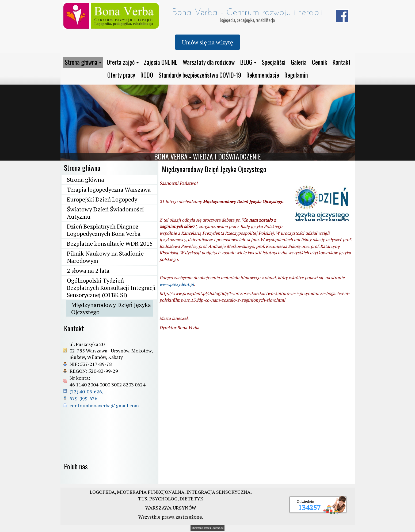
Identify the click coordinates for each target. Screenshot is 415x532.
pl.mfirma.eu (217, 528)
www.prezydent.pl (177, 284)
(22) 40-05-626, (87, 392)
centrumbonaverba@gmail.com (104, 405)
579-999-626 (83, 398)
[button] (83, 62)
